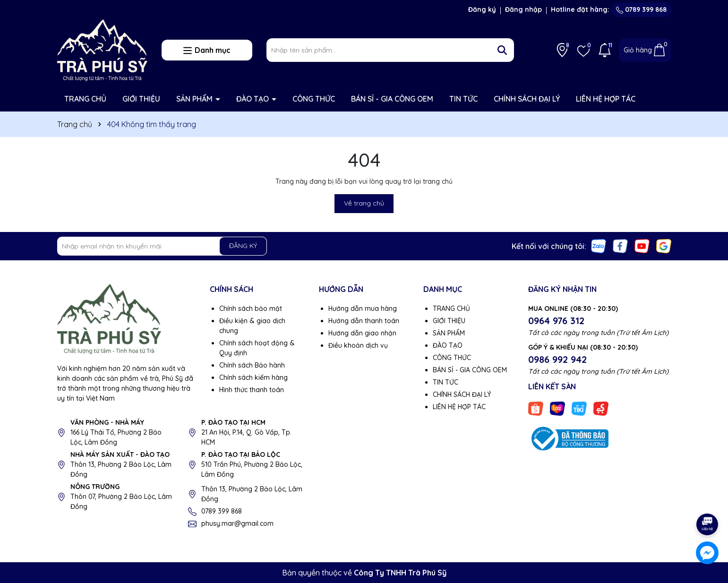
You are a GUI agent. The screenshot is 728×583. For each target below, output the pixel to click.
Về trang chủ (364, 203)
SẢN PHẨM (195, 99)
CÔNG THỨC (314, 99)
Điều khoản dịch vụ (358, 345)
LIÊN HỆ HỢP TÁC (606, 99)
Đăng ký (482, 9)
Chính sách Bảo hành (252, 365)
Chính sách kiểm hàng (253, 377)
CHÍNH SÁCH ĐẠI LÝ (527, 99)
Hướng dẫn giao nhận (362, 333)
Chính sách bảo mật (251, 309)
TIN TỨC (463, 99)
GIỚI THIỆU (141, 99)
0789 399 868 (641, 9)
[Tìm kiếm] (502, 50)
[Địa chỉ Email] (162, 246)
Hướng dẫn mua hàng (363, 309)
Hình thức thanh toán (252, 390)
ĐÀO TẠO (253, 99)
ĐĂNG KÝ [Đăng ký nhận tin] (243, 246)
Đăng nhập (523, 9)
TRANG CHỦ (85, 99)
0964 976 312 (556, 321)
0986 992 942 (557, 359)
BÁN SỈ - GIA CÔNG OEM (392, 99)
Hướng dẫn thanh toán (364, 321)
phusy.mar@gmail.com (237, 523)
